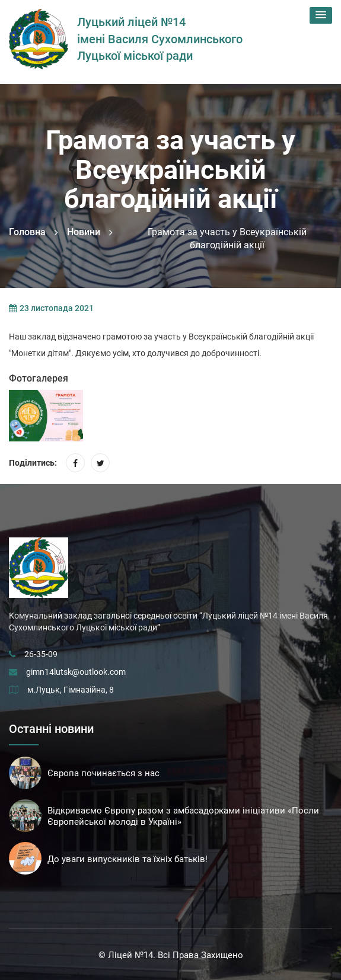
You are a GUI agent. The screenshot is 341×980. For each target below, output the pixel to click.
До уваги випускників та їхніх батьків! (128, 859)
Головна (27, 232)
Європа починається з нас (103, 773)
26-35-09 (41, 654)
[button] (321, 15)
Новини (84, 232)
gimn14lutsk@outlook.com (76, 672)
